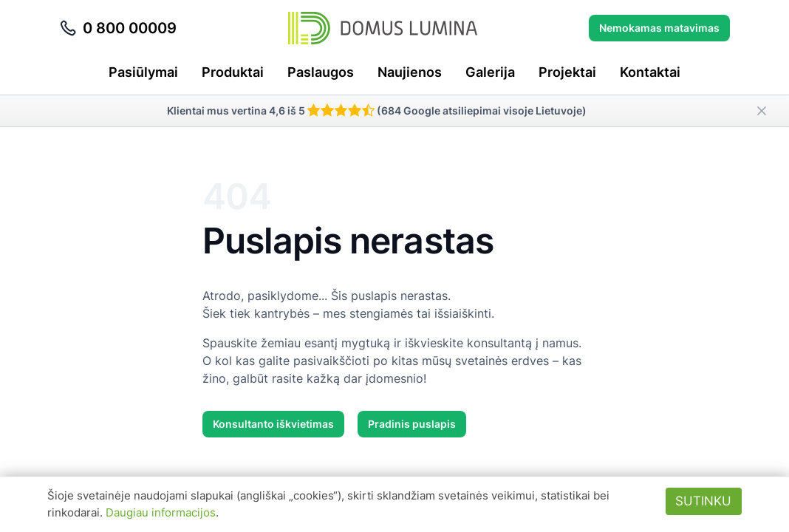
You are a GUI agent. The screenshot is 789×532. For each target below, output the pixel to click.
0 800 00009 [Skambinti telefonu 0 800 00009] (118, 28)
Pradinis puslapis (412, 424)
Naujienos (410, 72)
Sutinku (703, 501)
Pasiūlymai (143, 72)
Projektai (567, 72)
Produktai (233, 72)
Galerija (490, 72)
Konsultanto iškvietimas (273, 424)
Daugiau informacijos (161, 512)
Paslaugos (321, 72)
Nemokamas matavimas (659, 28)
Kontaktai (650, 72)
